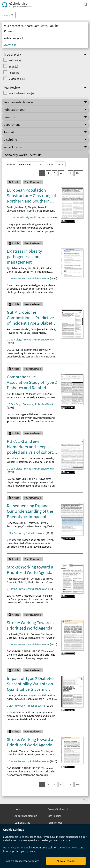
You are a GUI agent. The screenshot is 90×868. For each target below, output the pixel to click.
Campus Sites (22, 823)
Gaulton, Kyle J (15, 394)
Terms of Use (55, 823)
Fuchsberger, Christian (20, 526)
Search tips (10, 45)
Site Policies (54, 816)
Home (18, 809)
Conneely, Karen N (35, 397)
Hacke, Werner (36, 582)
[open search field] (86, 4)
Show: (50, 164)
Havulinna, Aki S (16, 333)
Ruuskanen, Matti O (18, 329)
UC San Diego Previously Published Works (31, 339)
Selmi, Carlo (34, 211)
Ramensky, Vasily (44, 526)
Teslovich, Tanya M (38, 523)
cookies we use (71, 847)
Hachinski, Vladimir (18, 579)
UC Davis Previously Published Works (28, 217)
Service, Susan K (16, 523)
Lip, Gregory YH (27, 272)
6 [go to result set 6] (71, 173)
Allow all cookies (66, 861)
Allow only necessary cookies (23, 861)
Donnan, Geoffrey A (42, 579)
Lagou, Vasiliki (37, 695)
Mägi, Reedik (46, 699)
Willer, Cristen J (34, 394)
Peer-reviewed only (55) (22, 93)
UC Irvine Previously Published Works (28, 278)
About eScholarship (26, 816)
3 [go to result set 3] (55, 173)
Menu (7, 15)
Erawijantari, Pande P (43, 329)
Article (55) (15, 60)
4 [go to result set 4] (61, 173)
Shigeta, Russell (37, 207)
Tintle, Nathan (36, 458)
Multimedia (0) (17, 79)
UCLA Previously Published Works (26, 533)
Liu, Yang (32, 333)
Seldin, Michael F (16, 207)
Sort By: (11, 164)
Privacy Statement (58, 809)
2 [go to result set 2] (48, 173)
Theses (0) (14, 73)
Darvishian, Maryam (30, 462)
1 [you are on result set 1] (42, 173)
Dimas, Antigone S (17, 695)
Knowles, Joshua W (26, 699)
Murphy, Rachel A (17, 458)
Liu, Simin (34, 268)
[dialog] (45, 846)
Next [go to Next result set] (79, 173)
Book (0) (13, 66)
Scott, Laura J (15, 397)
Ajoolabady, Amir (17, 268)
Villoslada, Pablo (16, 211)
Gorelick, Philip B (17, 582)
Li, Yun (49, 394)
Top (86, 800)
